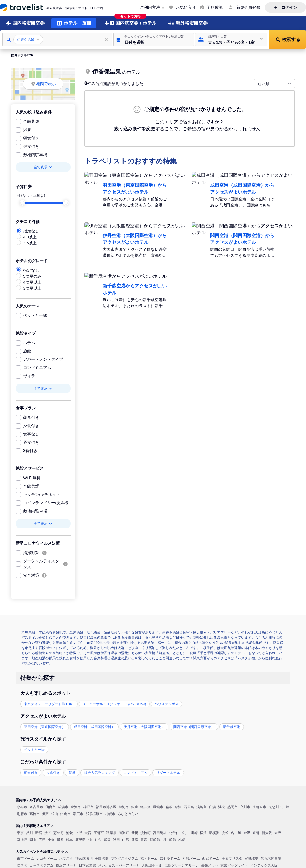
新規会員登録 (248, 7)
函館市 (158, 806)
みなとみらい (128, 813)
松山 (55, 813)
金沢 (247, 832)
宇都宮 (99, 832)
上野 (79, 832)
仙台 (98, 839)
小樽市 (22, 806)
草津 (178, 806)
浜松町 (146, 832)
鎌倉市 (65, 813)
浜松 (222, 806)
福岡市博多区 (106, 806)
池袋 (69, 832)
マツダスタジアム (124, 858)
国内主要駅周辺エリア (35, 825)
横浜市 (63, 806)
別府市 (22, 813)
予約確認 (215, 7)
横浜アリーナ (66, 865)
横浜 (203, 832)
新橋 (135, 832)
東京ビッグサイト (234, 865)
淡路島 (202, 806)
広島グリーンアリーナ (182, 865)
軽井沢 (146, 806)
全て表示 (43, 167)
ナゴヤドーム (47, 858)
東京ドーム (25, 858)
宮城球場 (251, 858)
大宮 (88, 832)
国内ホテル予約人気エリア (39, 800)
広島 (42, 839)
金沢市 (76, 806)
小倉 (51, 839)
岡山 (33, 839)
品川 (29, 832)
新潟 (135, 839)
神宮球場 (82, 858)
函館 (172, 839)
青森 (144, 839)
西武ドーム (211, 858)
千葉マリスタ (232, 858)
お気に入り (186, 7)
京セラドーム (170, 858)
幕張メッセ (210, 865)
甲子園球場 (100, 858)
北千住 (174, 832)
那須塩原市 (94, 813)
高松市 (35, 813)
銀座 (135, 806)
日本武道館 (87, 865)
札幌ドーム (191, 858)
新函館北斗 (158, 839)
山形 (126, 839)
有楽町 (124, 832)
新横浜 (214, 832)
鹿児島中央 (84, 839)
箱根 (169, 806)
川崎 (194, 832)
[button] (154, 39)
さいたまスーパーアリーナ (119, 865)
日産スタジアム (41, 865)
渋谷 (48, 832)
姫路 (45, 813)
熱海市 (124, 806)
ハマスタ (66, 858)
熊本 (69, 839)
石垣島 (189, 806)
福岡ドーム (149, 858)
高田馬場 (160, 832)
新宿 (39, 832)
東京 (20, 832)
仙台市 (51, 806)
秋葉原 (111, 832)
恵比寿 (59, 832)
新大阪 (267, 832)
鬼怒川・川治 (279, 806)
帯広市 (78, 813)
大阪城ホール (152, 865)
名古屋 (236, 832)
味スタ (22, 865)
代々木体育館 (271, 858)
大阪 (278, 832)
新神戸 (22, 839)
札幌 (182, 839)
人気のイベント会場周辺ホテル (42, 851)
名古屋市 (36, 806)
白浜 (212, 806)
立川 (185, 832)
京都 (256, 832)
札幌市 (110, 813)
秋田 (116, 839)
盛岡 (107, 839)
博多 (60, 839)
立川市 (245, 806)
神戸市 (88, 806)
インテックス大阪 (264, 865)
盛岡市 (233, 806)
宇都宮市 (259, 806)
